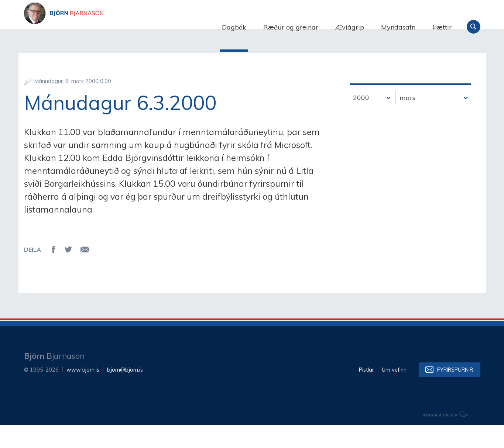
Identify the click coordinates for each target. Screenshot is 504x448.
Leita (474, 27)
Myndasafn (398, 27)
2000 (361, 120)
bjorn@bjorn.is (125, 393)
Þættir (442, 27)
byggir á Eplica (445, 437)
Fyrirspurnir (455, 393)
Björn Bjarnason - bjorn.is (98, 27)
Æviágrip (350, 27)
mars (407, 120)
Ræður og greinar (291, 27)
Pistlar (366, 393)
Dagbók (234, 27)
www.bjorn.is (83, 393)
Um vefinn (394, 393)
